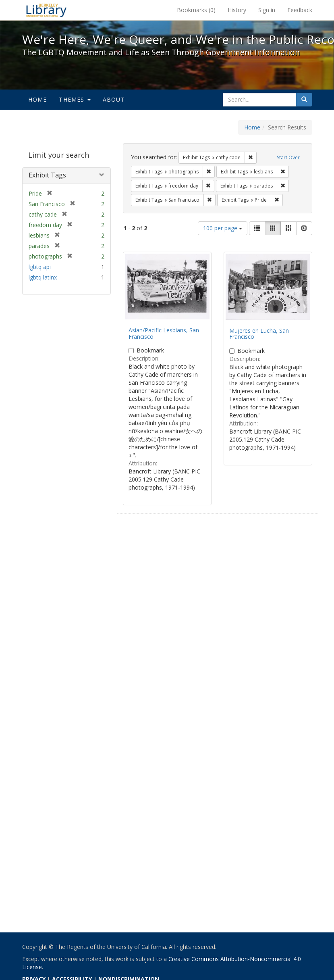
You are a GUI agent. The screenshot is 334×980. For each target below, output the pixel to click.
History (237, 10)
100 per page (223, 228)
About (114, 99)
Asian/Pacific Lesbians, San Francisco (164, 333)
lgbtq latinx (43, 277)
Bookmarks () (196, 10)
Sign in (267, 10)
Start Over (288, 157)
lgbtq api (40, 267)
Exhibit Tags (47, 175)
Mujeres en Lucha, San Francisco (259, 334)
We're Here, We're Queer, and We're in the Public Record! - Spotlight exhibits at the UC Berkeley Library (46, 10)
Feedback (300, 10)
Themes (75, 99)
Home (38, 99)
